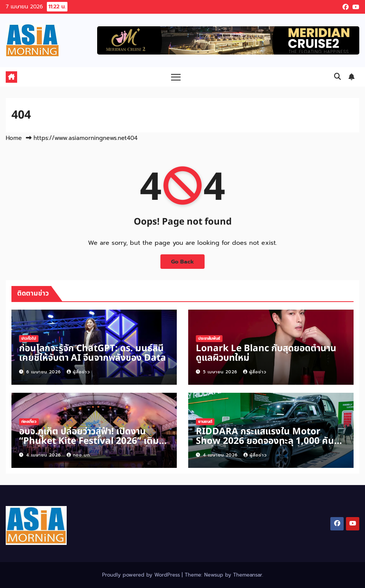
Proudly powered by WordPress (142, 575)
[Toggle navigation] (176, 77)
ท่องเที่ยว (29, 422)
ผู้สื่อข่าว (78, 372)
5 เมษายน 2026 (221, 372)
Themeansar (248, 575)
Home (14, 138)
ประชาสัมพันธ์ (209, 338)
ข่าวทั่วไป (29, 338)
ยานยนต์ (205, 422)
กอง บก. (79, 455)
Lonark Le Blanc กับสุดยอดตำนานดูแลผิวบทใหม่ (266, 353)
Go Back (182, 262)
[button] (338, 77)
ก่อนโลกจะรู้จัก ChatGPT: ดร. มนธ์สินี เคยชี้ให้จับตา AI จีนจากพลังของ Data (93, 353)
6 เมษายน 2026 (45, 372)
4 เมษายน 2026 (45, 455)
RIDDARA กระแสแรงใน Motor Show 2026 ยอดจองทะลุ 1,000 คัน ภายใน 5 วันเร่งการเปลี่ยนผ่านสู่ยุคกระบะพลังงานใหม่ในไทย (265, 446)
